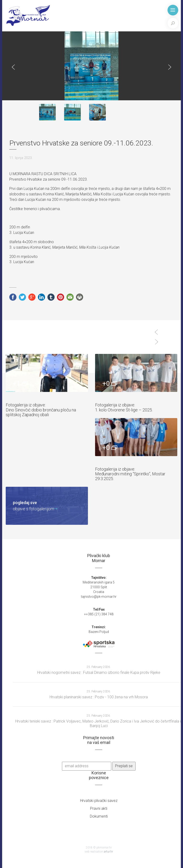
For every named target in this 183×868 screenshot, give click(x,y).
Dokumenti (99, 816)
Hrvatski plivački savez (99, 801)
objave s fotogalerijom (33, 505)
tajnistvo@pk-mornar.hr (99, 597)
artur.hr (108, 852)
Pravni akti (99, 808)
